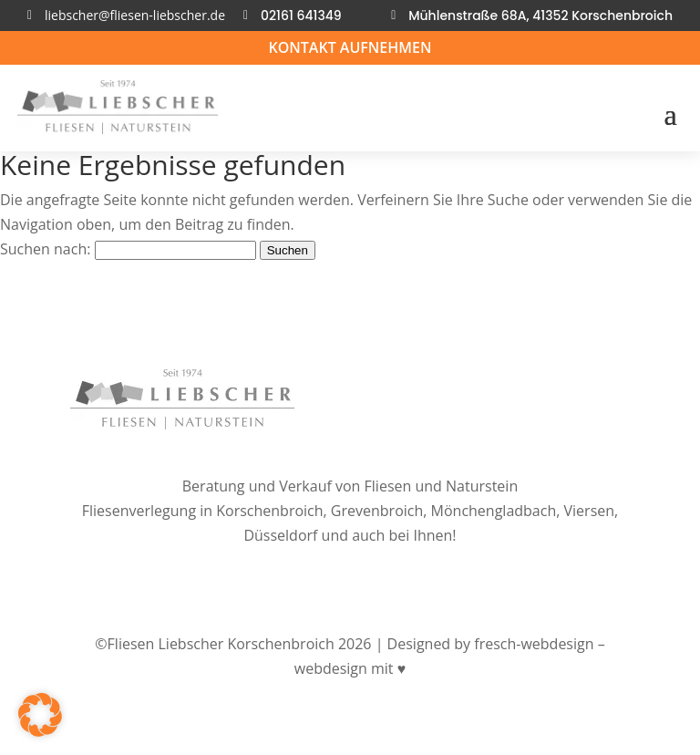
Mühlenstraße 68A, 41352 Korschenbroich (540, 16)
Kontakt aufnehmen (350, 47)
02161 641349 (301, 16)
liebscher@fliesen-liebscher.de (135, 15)
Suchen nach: (45, 249)
